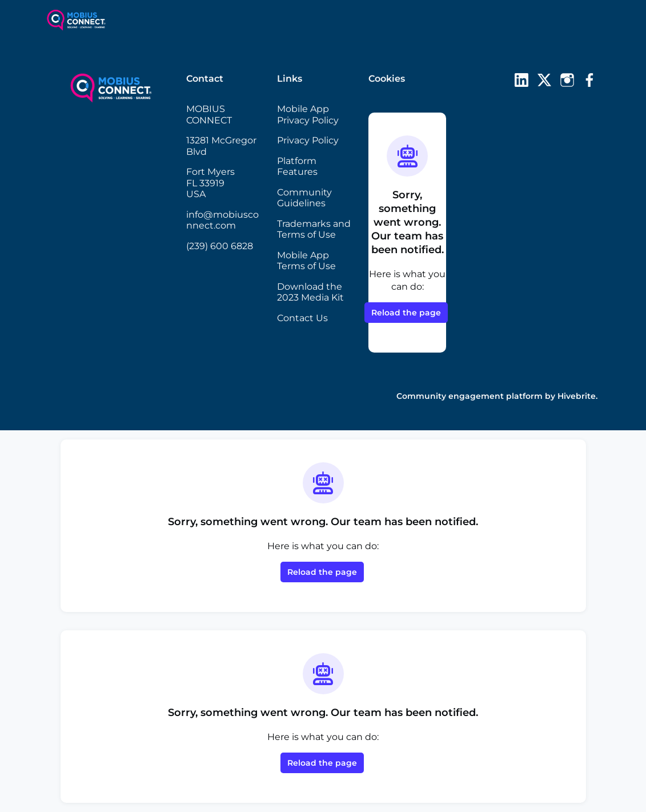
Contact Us (302, 318)
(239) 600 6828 (220, 246)
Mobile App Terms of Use (306, 261)
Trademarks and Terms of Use (314, 229)
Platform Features (297, 167)
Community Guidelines (304, 198)
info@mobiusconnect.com (222, 220)
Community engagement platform (470, 396)
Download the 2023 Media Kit (310, 292)
